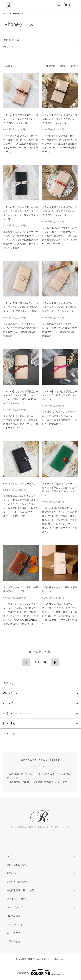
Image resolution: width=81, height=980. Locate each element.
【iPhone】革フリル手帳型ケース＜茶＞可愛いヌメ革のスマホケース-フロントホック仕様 (21, 119)
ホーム (6, 14)
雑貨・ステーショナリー (16, 713)
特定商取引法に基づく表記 (20, 890)
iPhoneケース (18, 14)
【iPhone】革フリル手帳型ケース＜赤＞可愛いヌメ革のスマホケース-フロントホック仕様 (60, 211)
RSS (9, 916)
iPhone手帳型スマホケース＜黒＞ (21, 484)
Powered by (40, 972)
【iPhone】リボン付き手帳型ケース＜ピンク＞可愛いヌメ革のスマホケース (60, 395)
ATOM (16, 916)
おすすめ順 (50, 66)
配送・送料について (17, 865)
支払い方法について (17, 882)
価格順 (63, 66)
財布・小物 (9, 723)
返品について (14, 873)
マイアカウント (15, 924)
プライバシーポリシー (18, 899)
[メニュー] (76, 5)
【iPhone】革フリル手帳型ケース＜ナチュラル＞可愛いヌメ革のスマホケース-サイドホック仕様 (60, 307)
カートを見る (14, 933)
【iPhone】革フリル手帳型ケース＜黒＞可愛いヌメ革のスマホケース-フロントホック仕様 (60, 119)
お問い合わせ (14, 941)
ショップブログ (15, 907)
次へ (55, 662)
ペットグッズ (10, 703)
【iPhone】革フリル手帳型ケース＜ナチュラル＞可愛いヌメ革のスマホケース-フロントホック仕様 (21, 307)
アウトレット (10, 734)
